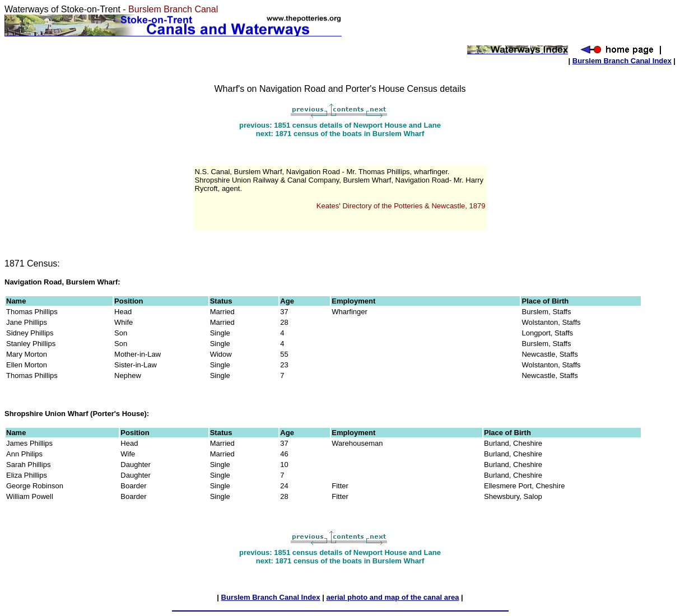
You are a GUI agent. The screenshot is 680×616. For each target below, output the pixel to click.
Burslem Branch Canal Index (622, 61)
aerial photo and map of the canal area (392, 597)
